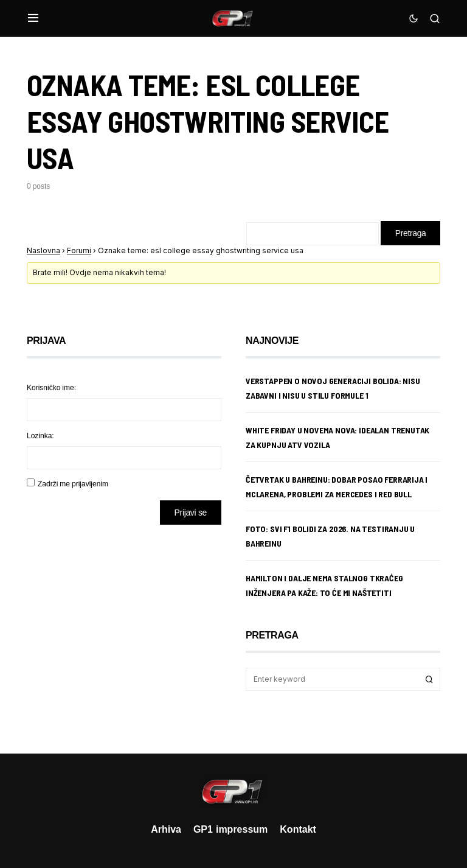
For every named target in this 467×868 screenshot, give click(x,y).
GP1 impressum (230, 829)
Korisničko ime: (51, 387)
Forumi (79, 250)
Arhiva (166, 829)
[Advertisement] (124, 630)
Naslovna (43, 250)
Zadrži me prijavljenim (73, 484)
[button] (33, 18)
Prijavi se (191, 512)
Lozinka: (40, 436)
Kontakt (298, 829)
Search (429, 679)
